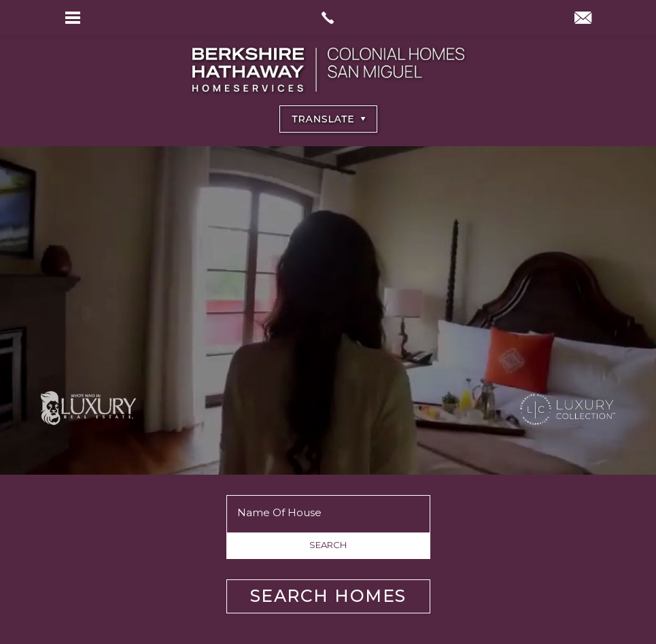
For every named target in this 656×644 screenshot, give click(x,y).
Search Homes (328, 596)
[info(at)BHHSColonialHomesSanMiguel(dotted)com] (583, 19)
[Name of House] (328, 512)
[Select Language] (328, 119)
